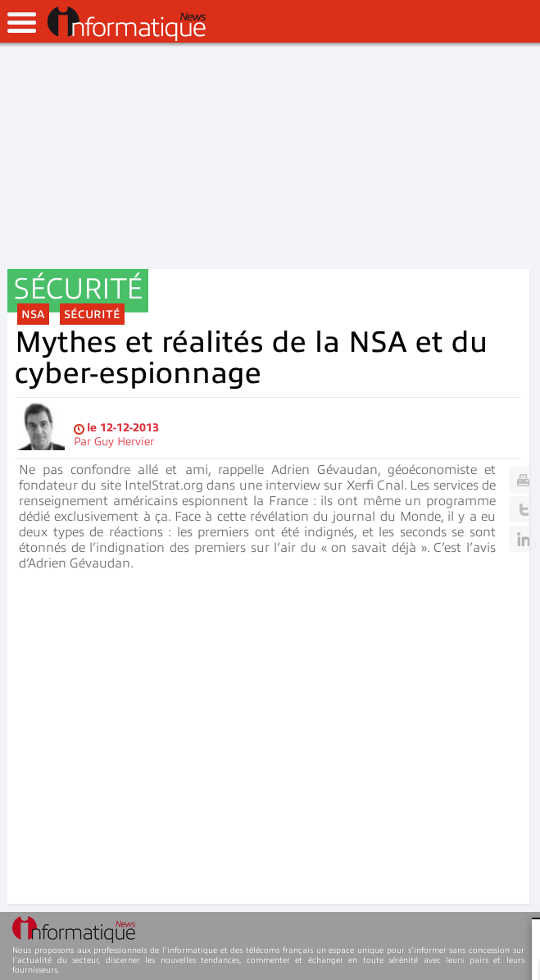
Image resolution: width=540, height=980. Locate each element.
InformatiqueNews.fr (127, 24)
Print (523, 480)
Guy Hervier (124, 442)
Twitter (523, 509)
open (22, 23)
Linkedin (523, 539)
